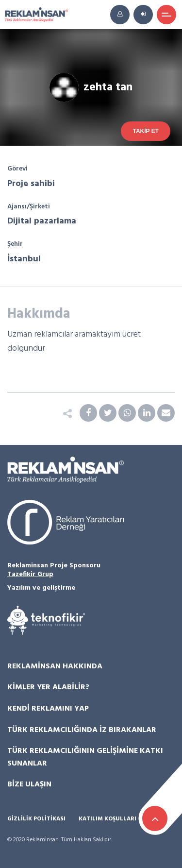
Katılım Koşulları (108, 819)
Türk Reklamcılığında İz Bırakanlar (82, 730)
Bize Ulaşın (29, 784)
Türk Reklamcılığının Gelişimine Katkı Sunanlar (85, 757)
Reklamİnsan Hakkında (55, 666)
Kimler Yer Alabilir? (48, 687)
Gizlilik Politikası (36, 819)
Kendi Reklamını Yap (48, 709)
